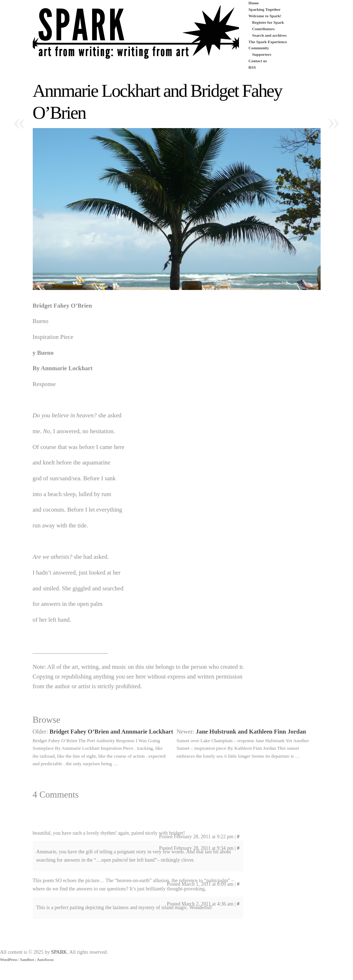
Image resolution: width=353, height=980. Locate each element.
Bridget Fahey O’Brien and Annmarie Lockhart (112, 732)
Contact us (258, 61)
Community (259, 48)
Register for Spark (268, 22)
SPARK (59, 952)
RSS (252, 67)
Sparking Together (265, 9)
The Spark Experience (268, 42)
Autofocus (45, 959)
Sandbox (27, 959)
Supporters (262, 54)
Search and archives (270, 35)
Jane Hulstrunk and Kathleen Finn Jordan (251, 732)
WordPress (9, 959)
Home (254, 3)
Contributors (264, 29)
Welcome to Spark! (265, 16)
